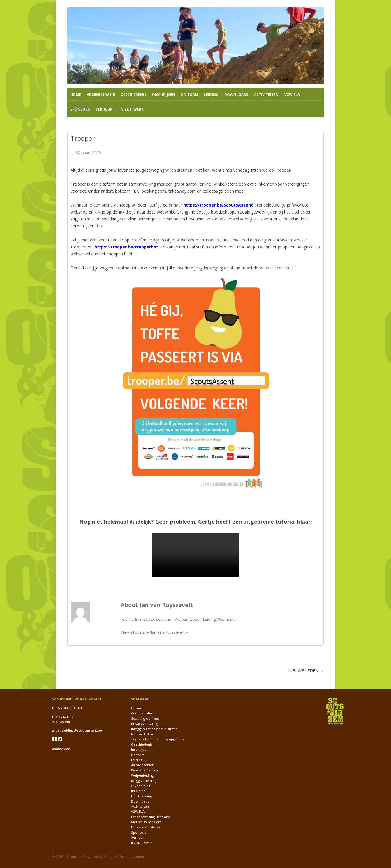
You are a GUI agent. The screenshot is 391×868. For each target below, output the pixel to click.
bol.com (123, 191)
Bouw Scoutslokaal (146, 827)
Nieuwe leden (142, 734)
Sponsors (80, 109)
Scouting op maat (145, 718)
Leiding (211, 95)
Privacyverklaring (145, 724)
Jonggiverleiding (144, 781)
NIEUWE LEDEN (306, 671)
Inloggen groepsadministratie (154, 729)
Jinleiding (138, 791)
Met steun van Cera (146, 822)
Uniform (190, 95)
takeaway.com (182, 191)
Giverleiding (141, 786)
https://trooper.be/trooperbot (126, 247)
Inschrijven (164, 95)
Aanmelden (61, 749)
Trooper (283, 170)
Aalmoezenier (142, 765)
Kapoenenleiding (145, 770)
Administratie (101, 95)
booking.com (154, 191)
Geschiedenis (133, 95)
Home (76, 95)
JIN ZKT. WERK (131, 109)
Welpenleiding (142, 775)
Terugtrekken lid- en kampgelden (157, 739)
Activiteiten (266, 95)
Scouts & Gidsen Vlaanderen (126, 857)
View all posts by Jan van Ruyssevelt (155, 632)
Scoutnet (73, 857)
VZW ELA (292, 95)
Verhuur (104, 109)
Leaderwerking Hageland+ (152, 817)
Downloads (236, 95)
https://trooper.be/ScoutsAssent (218, 205)
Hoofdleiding (141, 796)
